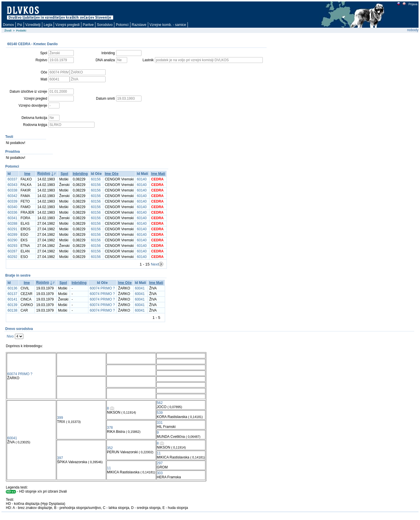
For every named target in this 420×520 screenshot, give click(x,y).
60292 (12, 257)
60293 (12, 246)
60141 (12, 299)
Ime (27, 174)
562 (160, 403)
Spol (64, 174)
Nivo (10, 336)
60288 (12, 224)
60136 (12, 288)
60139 (12, 305)
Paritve (88, 25)
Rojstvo (44, 173)
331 (160, 423)
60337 (12, 179)
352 (110, 448)
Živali (8, 30)
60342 (12, 196)
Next (155, 264)
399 (60, 418)
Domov (8, 25)
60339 (12, 201)
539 (160, 413)
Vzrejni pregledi (68, 25)
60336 (12, 212)
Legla (48, 25)
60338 (12, 190)
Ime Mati (158, 174)
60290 (12, 240)
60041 (140, 288)
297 (160, 463)
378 (110, 428)
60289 (12, 235)
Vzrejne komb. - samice (168, 25)
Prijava (413, 4)
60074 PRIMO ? (102, 288)
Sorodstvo (105, 25)
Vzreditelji (33, 25)
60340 (12, 207)
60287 (12, 251)
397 (60, 458)
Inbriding (80, 174)
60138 (12, 310)
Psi (20, 25)
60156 (96, 179)
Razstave (139, 25)
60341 (12, 218)
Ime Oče (112, 174)
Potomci (122, 25)
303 (160, 473)
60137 (12, 294)
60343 (12, 185)
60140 (142, 179)
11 (159, 453)
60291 (12, 229)
